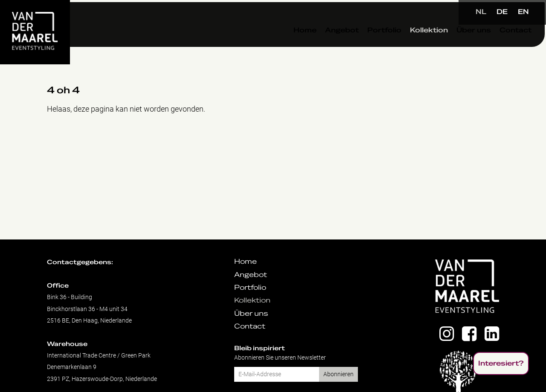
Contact (496, 46)
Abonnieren (338, 374)
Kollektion (409, 46)
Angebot (322, 46)
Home (285, 46)
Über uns (454, 46)
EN (523, 12)
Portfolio (365, 46)
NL (481, 12)
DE (502, 12)
